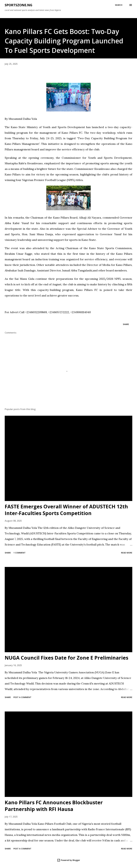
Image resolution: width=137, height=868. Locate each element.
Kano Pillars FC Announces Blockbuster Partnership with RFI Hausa (54, 806)
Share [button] (126, 324)
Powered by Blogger (68, 860)
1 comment (19, 553)
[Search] (119, 5)
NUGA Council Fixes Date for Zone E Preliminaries (66, 658)
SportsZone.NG (19, 5)
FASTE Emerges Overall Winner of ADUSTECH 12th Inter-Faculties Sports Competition (66, 510)
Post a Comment (22, 697)
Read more (127, 553)
